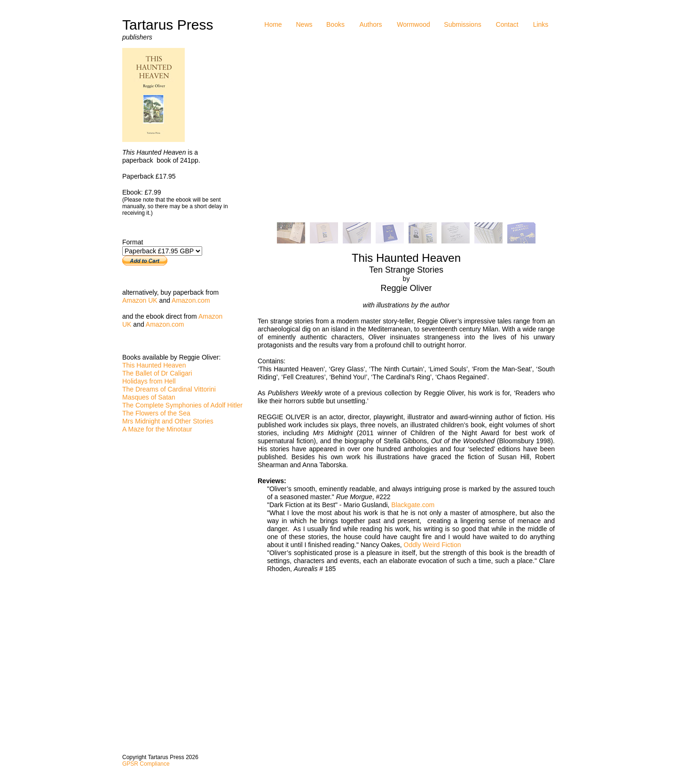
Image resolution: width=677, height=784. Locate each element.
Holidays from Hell (149, 381)
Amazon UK (140, 300)
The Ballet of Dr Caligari (157, 373)
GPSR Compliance (146, 764)
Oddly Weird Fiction (433, 545)
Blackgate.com (413, 505)
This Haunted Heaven (154, 365)
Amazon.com (191, 300)
